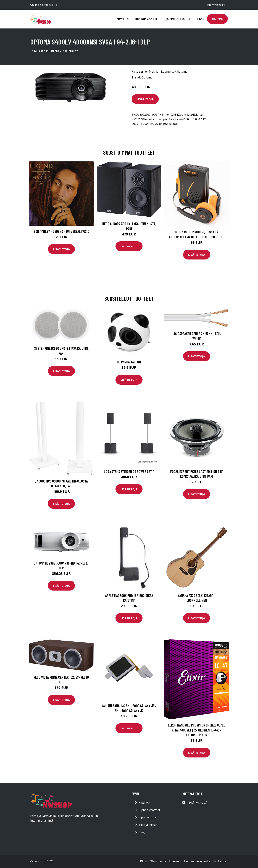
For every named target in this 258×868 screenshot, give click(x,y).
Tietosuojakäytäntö (197, 861)
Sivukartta (219, 861)
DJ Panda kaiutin (129, 362)
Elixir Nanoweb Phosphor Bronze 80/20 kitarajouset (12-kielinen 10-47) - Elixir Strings (197, 730)
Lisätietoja (145, 99)
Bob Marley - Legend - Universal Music (61, 231)
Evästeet (175, 861)
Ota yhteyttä (158, 861)
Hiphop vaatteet (148, 19)
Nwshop (123, 19)
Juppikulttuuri (178, 19)
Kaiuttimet (70, 51)
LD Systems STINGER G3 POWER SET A (129, 471)
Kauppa (217, 19)
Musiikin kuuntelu (46, 51)
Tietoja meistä (148, 825)
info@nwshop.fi (216, 5)
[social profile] (57, 5)
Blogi (200, 19)
